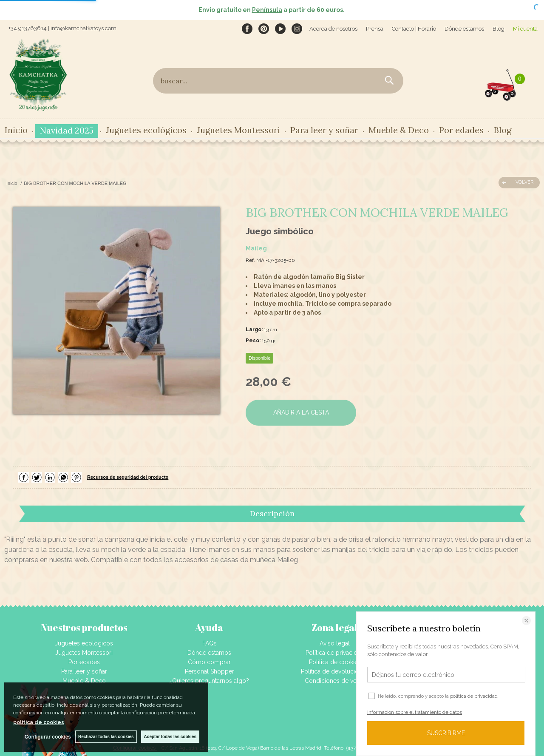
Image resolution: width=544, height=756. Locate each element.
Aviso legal (335, 643)
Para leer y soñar (324, 130)
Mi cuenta (525, 29)
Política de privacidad (335, 653)
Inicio (16, 130)
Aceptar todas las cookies (170, 737)
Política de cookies (335, 662)
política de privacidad (474, 696)
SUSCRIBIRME (446, 733)
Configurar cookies (48, 737)
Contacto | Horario (414, 29)
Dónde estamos (464, 29)
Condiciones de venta (335, 681)
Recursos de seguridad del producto (128, 477)
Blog (499, 29)
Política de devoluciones (335, 671)
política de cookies (39, 722)
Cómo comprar (209, 662)
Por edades (461, 130)
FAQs (210, 643)
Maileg (256, 248)
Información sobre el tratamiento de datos (415, 712)
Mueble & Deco (399, 130)
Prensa (375, 29)
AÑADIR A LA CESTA (301, 412)
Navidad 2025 (67, 130)
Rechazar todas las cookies (106, 737)
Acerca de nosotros (333, 29)
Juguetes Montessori (238, 130)
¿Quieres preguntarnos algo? (209, 681)
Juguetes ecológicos (146, 130)
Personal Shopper (210, 671)
